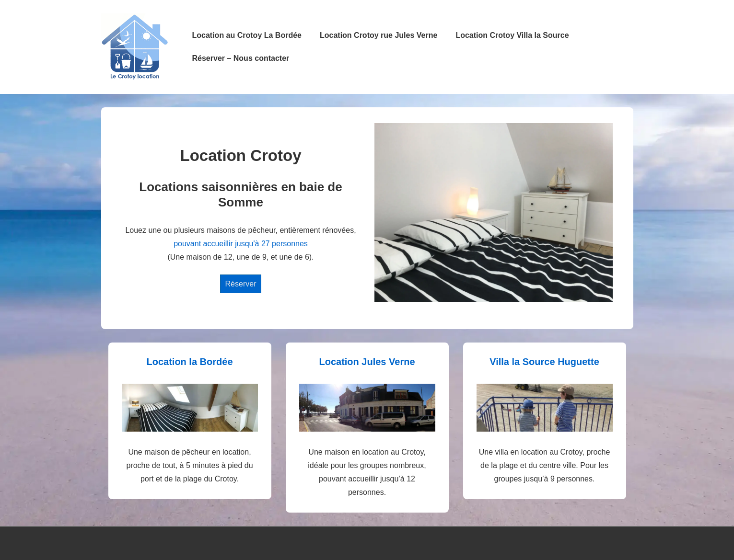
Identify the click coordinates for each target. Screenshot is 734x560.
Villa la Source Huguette (544, 362)
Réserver (241, 284)
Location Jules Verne (367, 362)
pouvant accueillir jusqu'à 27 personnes (241, 244)
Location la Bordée (189, 362)
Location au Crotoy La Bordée (247, 35)
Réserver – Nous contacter (241, 58)
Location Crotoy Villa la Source (512, 35)
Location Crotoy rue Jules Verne (379, 35)
